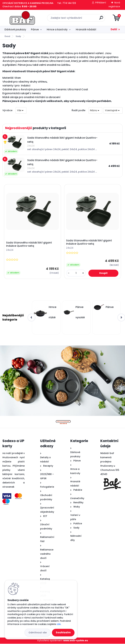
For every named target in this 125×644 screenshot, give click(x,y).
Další (114, 29)
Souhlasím (63, 632)
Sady (18, 36)
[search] (101, 19)
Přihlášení (101, 3)
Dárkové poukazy (15, 29)
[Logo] (22, 18)
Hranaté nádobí (86, 29)
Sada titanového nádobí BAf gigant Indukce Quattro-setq (29, 244)
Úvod (7, 36)
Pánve (35, 29)
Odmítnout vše (38, 633)
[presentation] (31, 318)
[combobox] (95, 110)
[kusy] (76, 273)
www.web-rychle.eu (76, 641)
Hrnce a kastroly (57, 29)
